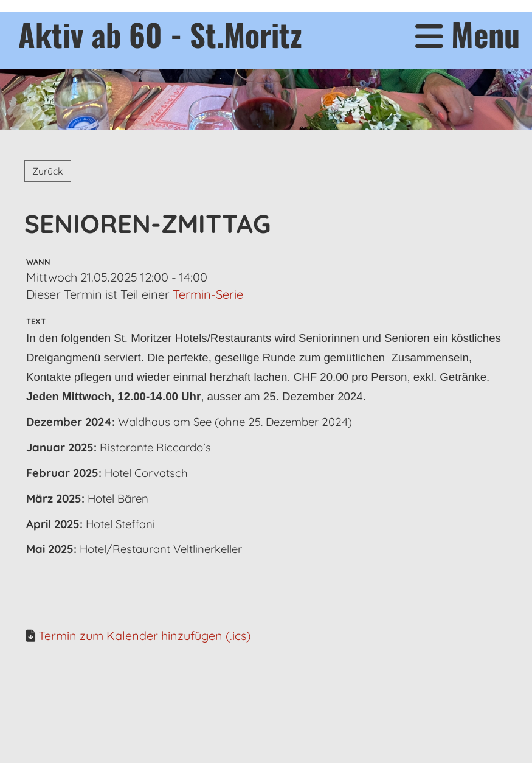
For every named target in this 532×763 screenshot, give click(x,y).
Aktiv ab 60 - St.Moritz (160, 34)
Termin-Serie (208, 294)
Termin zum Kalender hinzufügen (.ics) (144, 636)
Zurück (48, 171)
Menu (468, 34)
